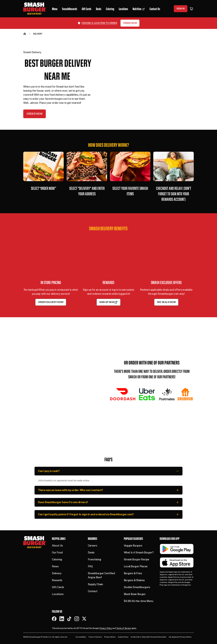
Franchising (95, 559)
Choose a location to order (99, 23)
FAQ (90, 566)
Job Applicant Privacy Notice (180, 637)
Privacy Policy (106, 628)
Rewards (57, 580)
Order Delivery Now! (51, 302)
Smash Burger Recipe (137, 559)
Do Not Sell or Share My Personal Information (149, 637)
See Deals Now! (166, 302)
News (55, 566)
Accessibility (81, 637)
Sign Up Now (108, 302)
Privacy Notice (110, 637)
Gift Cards (58, 587)
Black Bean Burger (135, 594)
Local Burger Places (136, 566)
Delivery (38, 34)
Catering (57, 559)
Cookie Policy (123, 637)
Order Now (130, 23)
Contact (93, 591)
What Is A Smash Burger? (139, 552)
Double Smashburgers (137, 587)
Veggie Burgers (133, 546)
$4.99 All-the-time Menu (139, 601)
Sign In (181, 9)
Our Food (57, 552)
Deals (91, 552)
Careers (92, 546)
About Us (57, 546)
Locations (58, 594)
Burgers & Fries (133, 573)
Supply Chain (95, 584)
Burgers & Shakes (134, 580)
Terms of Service (124, 628)
